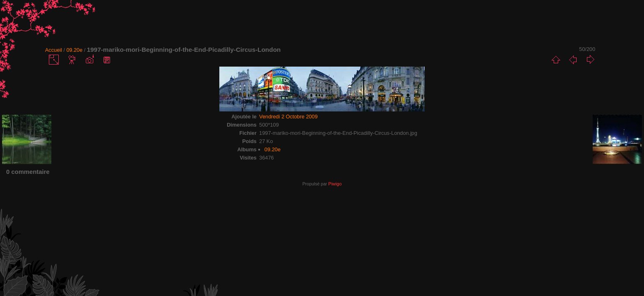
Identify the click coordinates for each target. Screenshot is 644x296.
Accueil (54, 50)
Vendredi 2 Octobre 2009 (288, 117)
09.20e (75, 50)
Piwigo (335, 184)
